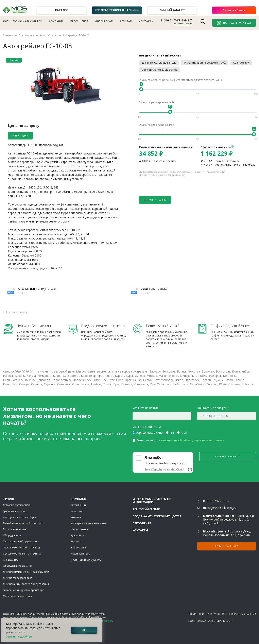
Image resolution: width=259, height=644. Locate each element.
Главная (8, 35)
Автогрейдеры (48, 35)
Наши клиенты (80, 529)
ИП (172, 433)
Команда (76, 517)
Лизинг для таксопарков (18, 578)
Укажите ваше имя (145, 408)
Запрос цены (20, 136)
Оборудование (12, 535)
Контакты (146, 21)
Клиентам (77, 511)
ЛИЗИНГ (9, 499)
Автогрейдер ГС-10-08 (76, 35)
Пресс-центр (80, 21)
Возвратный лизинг (15, 529)
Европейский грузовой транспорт (23, 590)
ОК (84, 630)
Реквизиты (77, 541)
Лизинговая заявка (154, 289)
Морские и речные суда (17, 596)
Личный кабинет (172, 10)
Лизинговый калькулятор (23, 21)
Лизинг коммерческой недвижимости (26, 572)
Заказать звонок (183, 23)
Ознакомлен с (180, 440)
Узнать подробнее (19, 636)
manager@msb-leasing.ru (220, 508)
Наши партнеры (81, 554)
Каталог (62, 10)
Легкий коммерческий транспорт (23, 523)
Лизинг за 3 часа (234, 10)
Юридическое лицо (149, 433)
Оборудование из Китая (18, 566)
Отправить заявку (155, 200)
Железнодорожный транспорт (22, 548)
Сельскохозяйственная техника (22, 554)
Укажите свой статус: (147, 427)
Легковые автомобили (16, 505)
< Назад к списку (16, 312)
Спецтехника (26, 35)
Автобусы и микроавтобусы (20, 517)
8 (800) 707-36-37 (176, 20)
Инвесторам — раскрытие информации (152, 500)
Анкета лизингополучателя (37, 289)
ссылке (108, 621)
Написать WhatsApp (235, 23)
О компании (78, 505)
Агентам (126, 21)
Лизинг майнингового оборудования (26, 584)
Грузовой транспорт (15, 511)
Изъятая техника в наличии (117, 10)
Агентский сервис (146, 509)
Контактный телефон (212, 408)
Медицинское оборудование (21, 541)
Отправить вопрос (228, 457)
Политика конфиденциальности (211, 621)
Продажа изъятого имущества (157, 516)
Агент (185, 433)
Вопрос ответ (79, 548)
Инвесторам (104, 21)
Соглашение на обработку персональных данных (222, 614)
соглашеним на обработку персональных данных (191, 440)
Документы (78, 535)
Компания (56, 21)
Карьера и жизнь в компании (89, 523)
